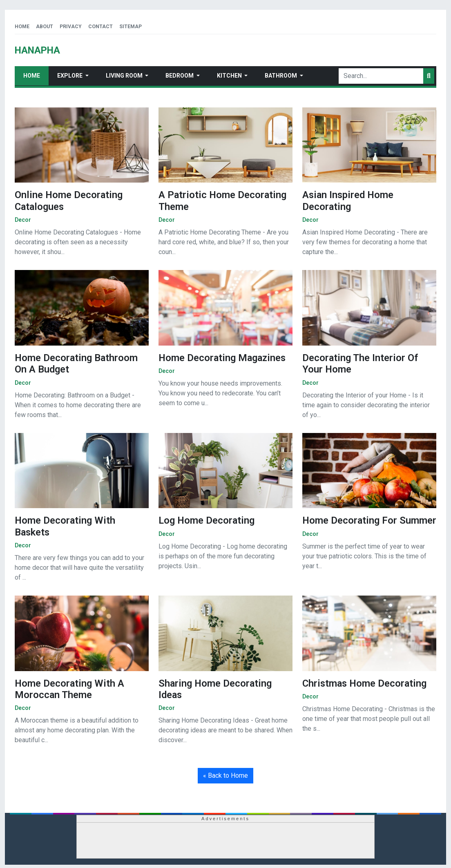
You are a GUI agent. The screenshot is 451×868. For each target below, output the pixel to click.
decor (23, 220)
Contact (100, 27)
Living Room (125, 76)
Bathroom (281, 76)
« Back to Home (225, 775)
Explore (70, 76)
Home (22, 27)
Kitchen (230, 76)
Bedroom (180, 76)
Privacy (71, 27)
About (45, 27)
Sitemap (131, 27)
